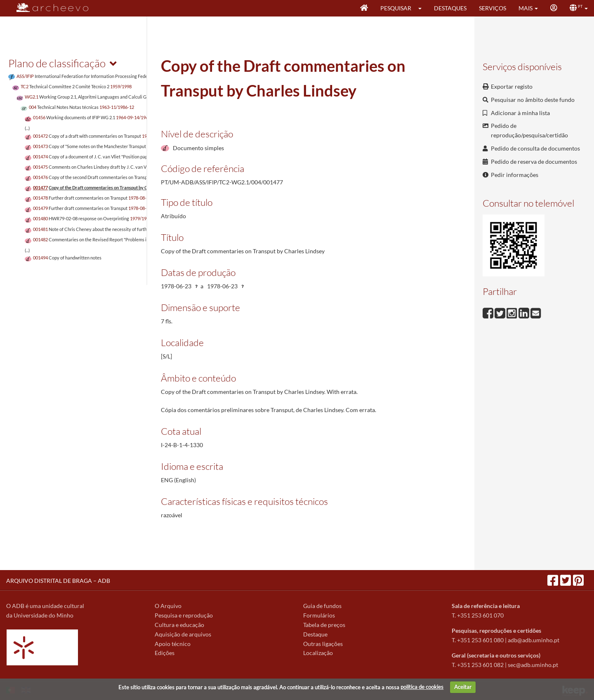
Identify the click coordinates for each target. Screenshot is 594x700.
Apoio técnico (173, 644)
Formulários (319, 615)
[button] (423, 8)
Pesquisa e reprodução (184, 615)
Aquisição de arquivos (183, 634)
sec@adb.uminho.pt (533, 665)
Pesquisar (396, 8)
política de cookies (422, 687)
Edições (165, 653)
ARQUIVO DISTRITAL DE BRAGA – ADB (58, 581)
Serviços (493, 8)
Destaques (450, 8)
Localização (318, 653)
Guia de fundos (322, 606)
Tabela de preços (324, 625)
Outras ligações (323, 644)
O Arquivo (168, 606)
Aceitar (463, 687)
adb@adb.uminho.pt (534, 640)
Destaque (315, 634)
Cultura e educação (179, 625)
